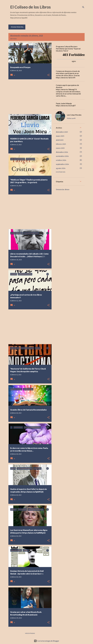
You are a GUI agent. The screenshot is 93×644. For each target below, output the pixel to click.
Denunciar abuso (63, 189)
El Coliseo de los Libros (30, 7)
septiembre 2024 (62, 164)
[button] (48, 75)
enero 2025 (60, 148)
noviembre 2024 (62, 156)
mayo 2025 (60, 136)
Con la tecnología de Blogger (47, 641)
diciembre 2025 (62, 132)
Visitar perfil (71, 118)
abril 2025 (60, 140)
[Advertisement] (29, 97)
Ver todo (13, 39)
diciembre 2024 (62, 152)
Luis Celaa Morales (74, 115)
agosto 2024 (61, 168)
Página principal (17, 27)
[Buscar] (83, 7)
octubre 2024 (61, 160)
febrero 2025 (61, 144)
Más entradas (30, 633)
